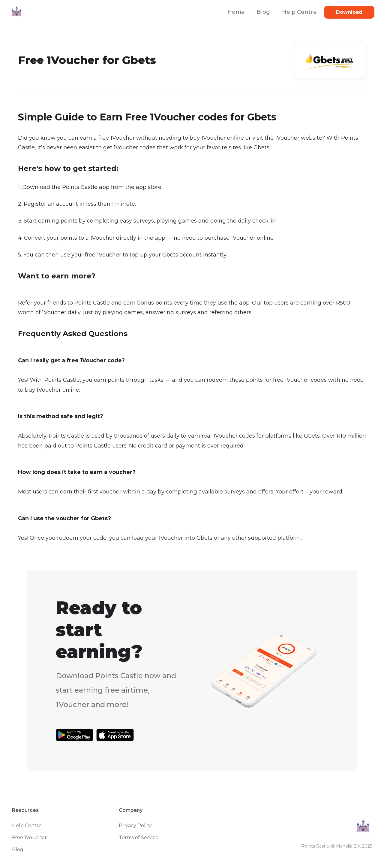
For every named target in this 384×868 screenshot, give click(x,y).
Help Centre (299, 12)
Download (349, 12)
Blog (263, 12)
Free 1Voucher (29, 838)
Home (236, 12)
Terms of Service (139, 838)
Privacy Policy (135, 826)
